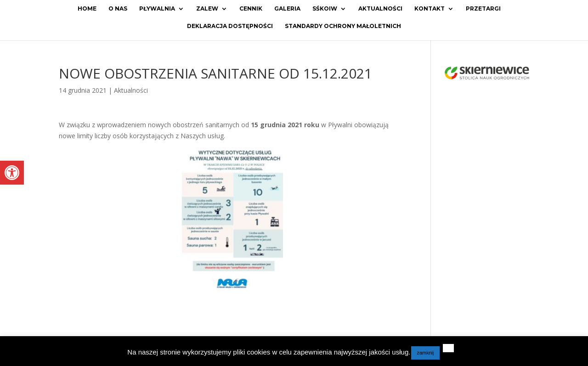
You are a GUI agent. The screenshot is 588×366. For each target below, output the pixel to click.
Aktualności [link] (380, 9)
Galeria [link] (287, 9)
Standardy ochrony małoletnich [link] (343, 26)
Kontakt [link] (430, 9)
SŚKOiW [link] (325, 9)
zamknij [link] (425, 353)
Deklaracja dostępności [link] (230, 26)
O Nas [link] (118, 9)
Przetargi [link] (483, 9)
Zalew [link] (207, 9)
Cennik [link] (251, 9)
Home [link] (87, 9)
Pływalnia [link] (157, 9)
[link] (12, 173)
